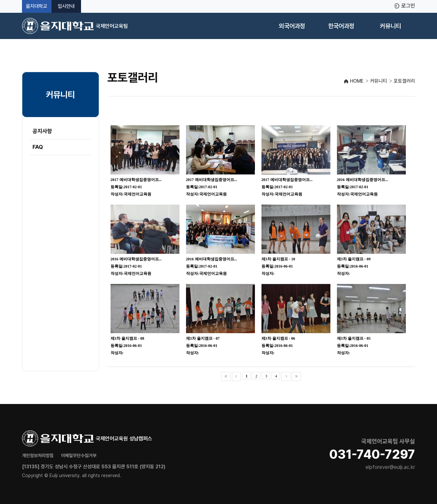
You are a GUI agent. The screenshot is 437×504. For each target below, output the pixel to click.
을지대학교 (37, 6)
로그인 (408, 6)
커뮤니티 (390, 26)
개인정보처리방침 (38, 455)
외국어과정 (292, 26)
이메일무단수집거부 (79, 455)
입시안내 (66, 6)
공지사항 (42, 131)
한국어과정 (341, 26)
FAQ (38, 147)
